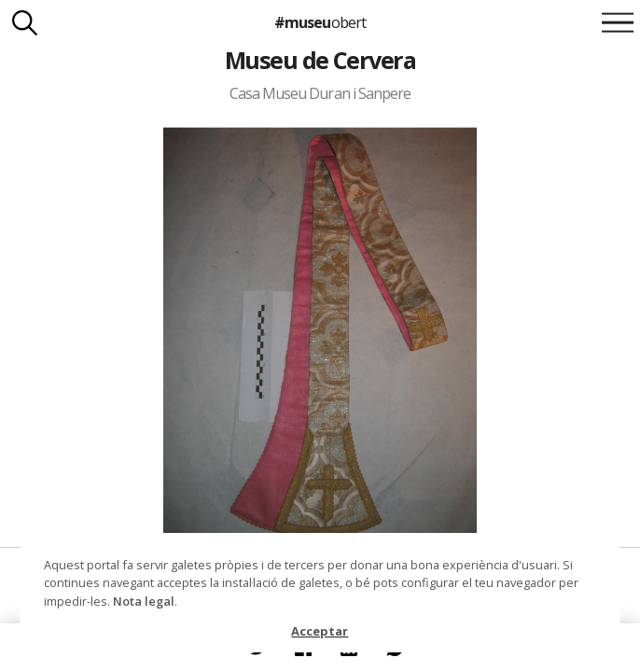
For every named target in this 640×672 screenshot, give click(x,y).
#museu (320, 22)
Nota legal (144, 601)
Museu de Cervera (320, 60)
